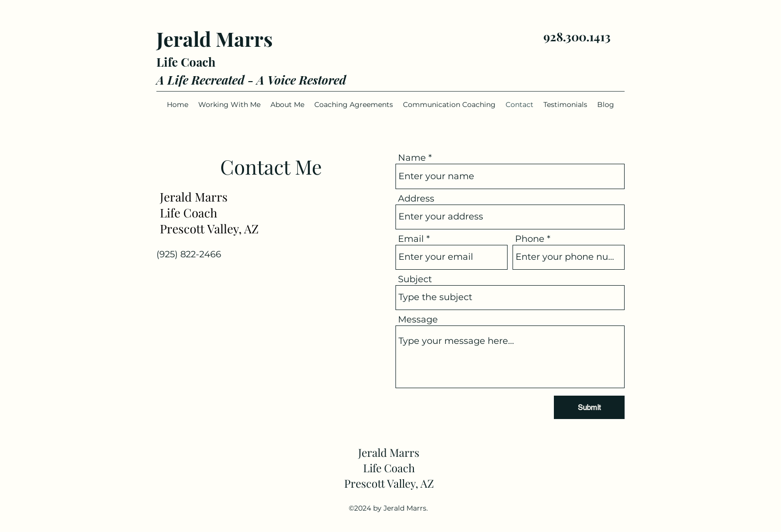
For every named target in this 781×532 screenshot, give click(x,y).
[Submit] (589, 407)
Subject (415, 279)
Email (411, 239)
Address (416, 199)
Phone (530, 239)
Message (418, 319)
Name (412, 158)
